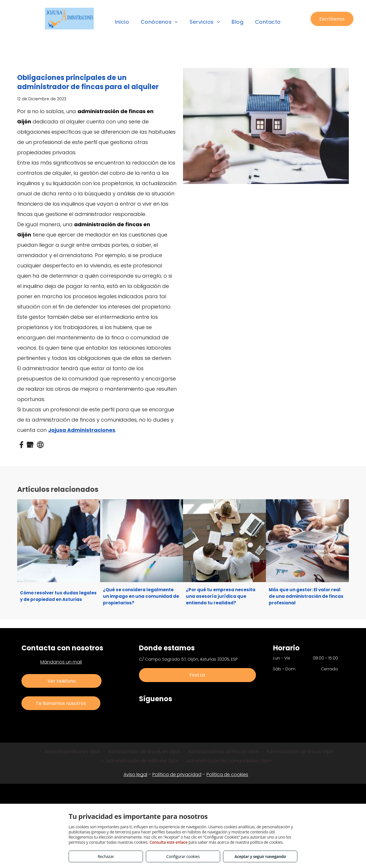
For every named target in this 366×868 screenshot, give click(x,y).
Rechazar (106, 856)
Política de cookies (227, 774)
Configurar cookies (183, 856)
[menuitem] (122, 22)
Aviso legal (135, 774)
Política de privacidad (177, 774)
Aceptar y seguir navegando (260, 856)
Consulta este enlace (169, 842)
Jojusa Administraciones (82, 430)
